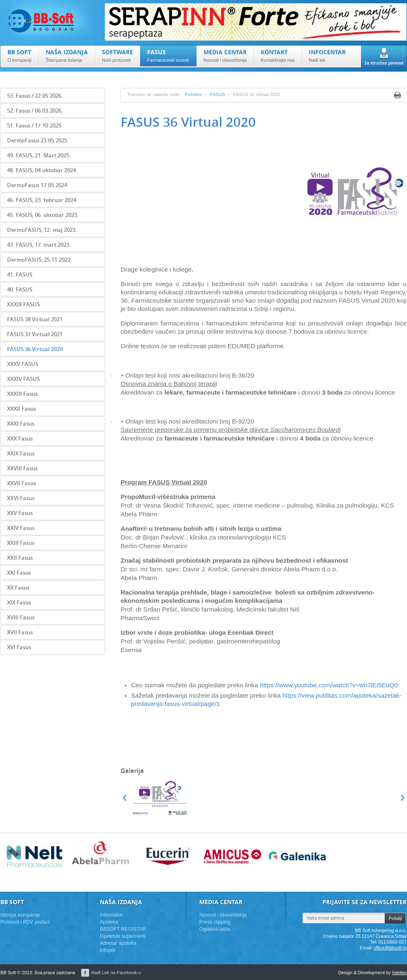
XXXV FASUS (23, 364)
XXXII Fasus (22, 409)
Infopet (108, 950)
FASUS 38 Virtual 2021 (35, 319)
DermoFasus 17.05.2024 (37, 185)
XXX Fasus (20, 438)
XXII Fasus (20, 558)
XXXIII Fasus (22, 394)
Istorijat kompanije (21, 915)
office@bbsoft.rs (390, 948)
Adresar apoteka (118, 943)
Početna (193, 94)
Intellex (399, 973)
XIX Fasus (19, 602)
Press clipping (215, 922)
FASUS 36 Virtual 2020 (35, 349)
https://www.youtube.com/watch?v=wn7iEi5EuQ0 (329, 685)
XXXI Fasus (21, 424)
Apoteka (109, 922)
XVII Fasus (20, 632)
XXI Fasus (19, 573)
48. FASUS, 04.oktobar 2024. (42, 170)
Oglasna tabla (215, 929)
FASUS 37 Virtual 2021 (35, 334)
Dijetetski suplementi (123, 936)
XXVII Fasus (22, 483)
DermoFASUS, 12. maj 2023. (42, 230)
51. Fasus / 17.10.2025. (35, 125)
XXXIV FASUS (23, 379)
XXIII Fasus (21, 543)
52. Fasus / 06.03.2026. (35, 111)
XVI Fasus (19, 647)
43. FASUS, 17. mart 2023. (39, 245)
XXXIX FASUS (23, 304)
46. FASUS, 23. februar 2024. (42, 200)
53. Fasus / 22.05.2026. (35, 96)
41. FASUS (20, 274)
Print (397, 95)
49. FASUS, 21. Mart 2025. (39, 155)
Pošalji (395, 918)
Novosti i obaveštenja (223, 915)
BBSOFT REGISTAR (123, 929)
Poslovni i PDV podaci (25, 922)
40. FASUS (20, 289)
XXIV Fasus (21, 528)
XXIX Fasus (21, 453)
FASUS (218, 94)
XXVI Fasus (21, 498)
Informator (111, 915)
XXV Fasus (20, 513)
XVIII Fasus (21, 617)
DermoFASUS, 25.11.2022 (39, 260)
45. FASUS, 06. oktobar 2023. (43, 215)
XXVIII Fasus (22, 468)
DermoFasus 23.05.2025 (37, 140)
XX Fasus (18, 588)
